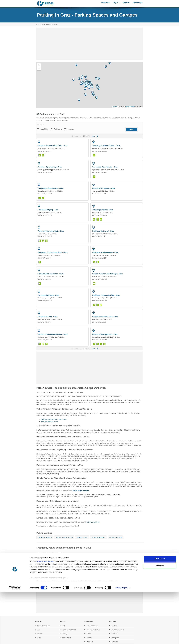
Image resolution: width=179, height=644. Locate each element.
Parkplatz (71, 129)
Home (38, 24)
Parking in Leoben (82, 537)
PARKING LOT (82, 142)
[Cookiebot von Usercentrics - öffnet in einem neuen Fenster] (15, 640)
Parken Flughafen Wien (81, 491)
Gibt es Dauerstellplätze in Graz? (49, 564)
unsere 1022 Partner (45, 613)
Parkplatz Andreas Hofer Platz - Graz (53, 146)
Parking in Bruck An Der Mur (64, 537)
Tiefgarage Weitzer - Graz (103, 210)
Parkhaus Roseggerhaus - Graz (105, 334)
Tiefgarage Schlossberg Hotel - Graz (53, 252)
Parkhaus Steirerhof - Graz (103, 231)
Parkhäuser (58, 129)
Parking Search (47, 24)
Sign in (116, 2)
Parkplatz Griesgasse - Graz (104, 188)
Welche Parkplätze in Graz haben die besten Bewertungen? (59, 574)
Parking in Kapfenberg (99, 537)
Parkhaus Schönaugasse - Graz (105, 252)
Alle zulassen (160, 611)
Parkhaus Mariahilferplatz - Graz (51, 231)
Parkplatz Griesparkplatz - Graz (105, 317)
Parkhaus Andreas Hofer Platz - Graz (53, 419)
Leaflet (115, 107)
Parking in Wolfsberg (116, 537)
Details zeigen (121, 639)
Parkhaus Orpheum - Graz (48, 295)
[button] (86, 86)
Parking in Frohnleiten (45, 537)
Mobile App (138, 2)
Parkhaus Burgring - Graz (48, 210)
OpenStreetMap (130, 107)
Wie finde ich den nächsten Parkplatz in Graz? (54, 569)
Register (126, 2)
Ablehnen (160, 617)
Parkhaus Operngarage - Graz (50, 167)
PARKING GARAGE (135, 142)
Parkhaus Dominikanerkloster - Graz (53, 334)
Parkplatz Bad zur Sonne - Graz (51, 274)
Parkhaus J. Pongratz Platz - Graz (106, 295)
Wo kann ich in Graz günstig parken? (50, 553)
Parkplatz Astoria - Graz (47, 317)
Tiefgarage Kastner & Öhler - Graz (106, 146)
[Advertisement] (89, 44)
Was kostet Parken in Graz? (47, 558)
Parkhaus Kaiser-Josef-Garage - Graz (107, 274)
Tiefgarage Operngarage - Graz (105, 167)
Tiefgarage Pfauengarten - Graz (50, 188)
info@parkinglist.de (92, 522)
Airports (105, 2)
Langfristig (45, 129)
